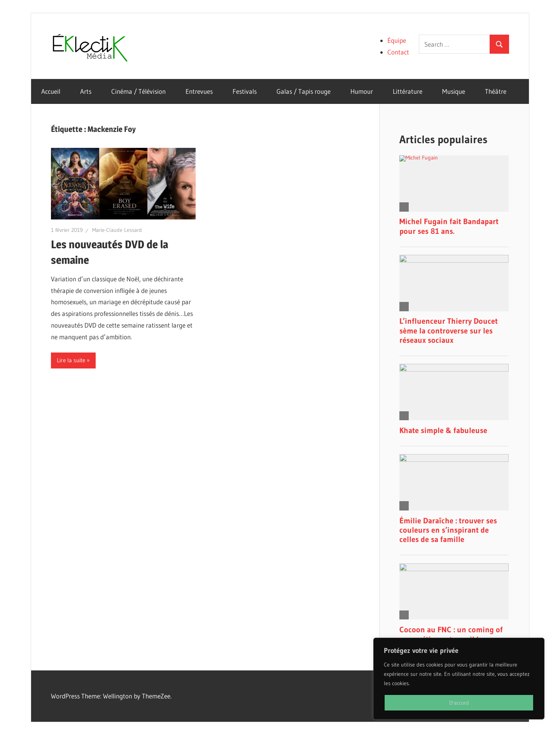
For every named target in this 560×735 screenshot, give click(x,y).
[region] (459, 679)
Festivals (245, 91)
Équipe (397, 40)
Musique (454, 91)
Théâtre (496, 91)
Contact (398, 52)
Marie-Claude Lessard (117, 230)
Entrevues (199, 91)
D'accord (459, 703)
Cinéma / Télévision (138, 91)
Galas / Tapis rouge (304, 91)
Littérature (408, 91)
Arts (86, 91)
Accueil (51, 91)
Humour (362, 91)
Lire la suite (71, 360)
